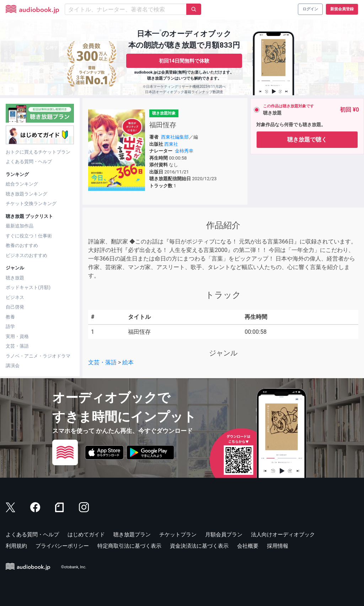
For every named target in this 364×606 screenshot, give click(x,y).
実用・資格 (17, 336)
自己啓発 (15, 307)
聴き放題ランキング (26, 194)
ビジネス (15, 297)
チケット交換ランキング (31, 203)
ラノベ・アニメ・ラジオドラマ (38, 356)
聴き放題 (15, 278)
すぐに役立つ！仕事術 (29, 236)
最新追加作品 (20, 226)
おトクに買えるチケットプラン (38, 152)
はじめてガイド (86, 535)
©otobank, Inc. (74, 567)
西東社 (171, 144)
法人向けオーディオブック (283, 535)
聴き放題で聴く (307, 140)
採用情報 (278, 546)
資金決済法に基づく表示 (199, 546)
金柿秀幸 (184, 151)
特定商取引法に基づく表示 (129, 546)
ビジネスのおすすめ (26, 255)
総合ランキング (22, 184)
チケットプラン (178, 535)
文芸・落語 (17, 346)
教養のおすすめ (22, 245)
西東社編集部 (175, 137)
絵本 (128, 362)
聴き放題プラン (132, 535)
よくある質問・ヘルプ (29, 162)
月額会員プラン (224, 535)
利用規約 (16, 546)
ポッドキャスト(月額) (28, 287)
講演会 (13, 366)
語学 (10, 326)
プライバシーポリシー (62, 546)
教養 (10, 317)
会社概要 (248, 546)
